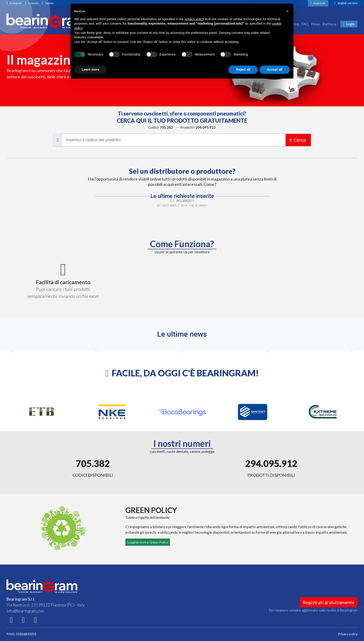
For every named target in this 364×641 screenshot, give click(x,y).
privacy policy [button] (194, 578)
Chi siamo (272, 24)
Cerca (298, 140)
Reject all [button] (243, 628)
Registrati (319, 3)
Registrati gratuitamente (329, 602)
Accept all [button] (275, 628)
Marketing (291, 24)
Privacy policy (348, 634)
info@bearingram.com (25, 611)
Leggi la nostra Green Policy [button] (148, 542)
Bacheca (329, 24)
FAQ (305, 24)
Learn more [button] (91, 628)
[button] (287, 570)
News (316, 24)
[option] (42, 412)
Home (257, 24)
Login (349, 24)
